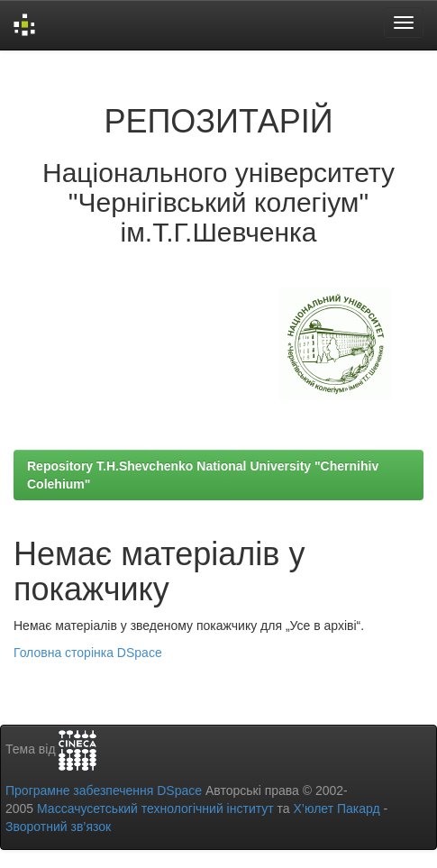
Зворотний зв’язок (58, 827)
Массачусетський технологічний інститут (155, 809)
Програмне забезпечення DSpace (104, 790)
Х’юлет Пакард (337, 809)
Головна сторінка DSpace (88, 653)
